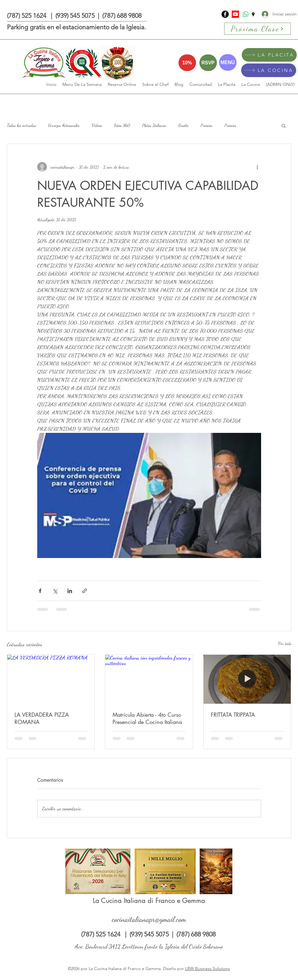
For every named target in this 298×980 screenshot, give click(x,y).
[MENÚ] (228, 62)
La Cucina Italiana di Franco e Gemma (149, 900)
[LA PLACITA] (269, 55)
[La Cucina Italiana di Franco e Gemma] (225, 14)
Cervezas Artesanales (64, 125)
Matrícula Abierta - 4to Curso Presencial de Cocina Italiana (147, 718)
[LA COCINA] (269, 70)
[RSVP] (208, 63)
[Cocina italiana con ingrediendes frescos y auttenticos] (149, 679)
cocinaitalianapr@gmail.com (149, 919)
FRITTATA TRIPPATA (233, 715)
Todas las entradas (21, 125)
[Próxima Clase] (257, 29)
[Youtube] (235, 14)
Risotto (183, 125)
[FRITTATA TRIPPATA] (247, 679)
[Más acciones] (257, 167)
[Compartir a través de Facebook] (40, 591)
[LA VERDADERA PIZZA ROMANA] (51, 679)
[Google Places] (253, 15)
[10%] (187, 63)
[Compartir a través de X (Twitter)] (55, 591)
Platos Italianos (154, 125)
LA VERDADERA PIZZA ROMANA (42, 718)
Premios (206, 125)
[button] (284, 125)
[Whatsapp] (246, 14)
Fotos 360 (122, 125)
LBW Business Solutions (208, 969)
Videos (97, 125)
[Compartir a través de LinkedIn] (70, 591)
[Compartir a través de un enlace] (85, 591)
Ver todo (285, 643)
